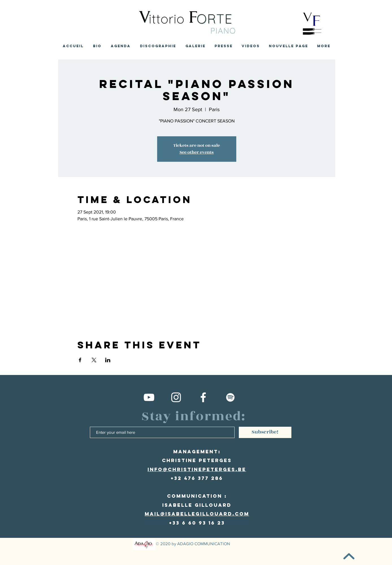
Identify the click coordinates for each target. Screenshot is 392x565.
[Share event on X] (94, 360)
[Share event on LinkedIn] (108, 360)
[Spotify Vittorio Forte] (230, 397)
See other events (197, 152)
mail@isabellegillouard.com (197, 514)
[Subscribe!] (265, 432)
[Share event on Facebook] (80, 360)
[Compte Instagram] (176, 397)
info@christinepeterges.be (197, 469)
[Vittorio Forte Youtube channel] (149, 397)
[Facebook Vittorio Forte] (203, 397)
